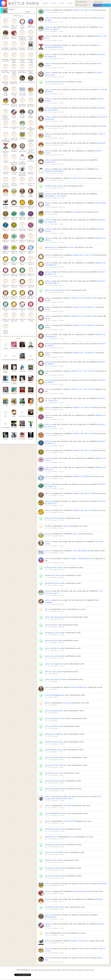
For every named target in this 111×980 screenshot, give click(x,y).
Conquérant (78, 212)
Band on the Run (81, 891)
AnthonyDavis (60, 757)
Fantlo (56, 518)
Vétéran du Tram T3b (81, 371)
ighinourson (50, 247)
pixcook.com (51, 970)
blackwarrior (51, 837)
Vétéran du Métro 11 (82, 493)
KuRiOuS (49, 186)
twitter (106, 5)
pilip (47, 640)
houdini (48, 868)
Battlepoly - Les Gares (56, 196)
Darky (56, 726)
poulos (57, 656)
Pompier (102, 126)
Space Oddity (77, 687)
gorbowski (58, 711)
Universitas (50, 162)
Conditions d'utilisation (76, 970)
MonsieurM (50, 907)
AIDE (70, 3)
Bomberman (50, 917)
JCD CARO (59, 852)
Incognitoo (58, 734)
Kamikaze (103, 884)
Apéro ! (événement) (81, 558)
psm (47, 625)
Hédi (47, 860)
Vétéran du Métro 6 (82, 10)
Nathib (48, 583)
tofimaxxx (49, 567)
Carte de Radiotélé (81, 551)
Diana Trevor (60, 718)
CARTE (46, 3)
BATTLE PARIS (24, 3)
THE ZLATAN (60, 765)
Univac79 (58, 679)
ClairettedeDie (52, 813)
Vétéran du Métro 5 (82, 433)
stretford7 (68, 821)
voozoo (57, 781)
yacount (49, 876)
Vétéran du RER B (81, 476)
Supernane (59, 664)
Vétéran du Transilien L (84, 307)
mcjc (47, 933)
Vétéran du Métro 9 (82, 407)
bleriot (56, 648)
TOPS (62, 3)
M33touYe (50, 742)
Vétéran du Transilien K (84, 353)
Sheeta (48, 575)
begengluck (59, 695)
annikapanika (59, 290)
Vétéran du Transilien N (84, 325)
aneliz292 (49, 750)
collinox (48, 845)
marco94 (67, 806)
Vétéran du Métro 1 (82, 510)
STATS (54, 3)
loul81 (48, 526)
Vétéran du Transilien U (82, 298)
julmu (11, 9)
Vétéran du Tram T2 (81, 389)
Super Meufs (77, 178)
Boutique (91, 970)
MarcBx (48, 829)
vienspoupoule (61, 617)
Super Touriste (78, 941)
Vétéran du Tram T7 (82, 255)
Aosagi (48, 633)
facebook (97, 5)
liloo (47, 609)
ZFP (47, 672)
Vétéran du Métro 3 (82, 450)
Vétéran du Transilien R (82, 316)
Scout (75, 534)
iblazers (57, 789)
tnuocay (67, 703)
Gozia (47, 773)
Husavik (49, 82)
